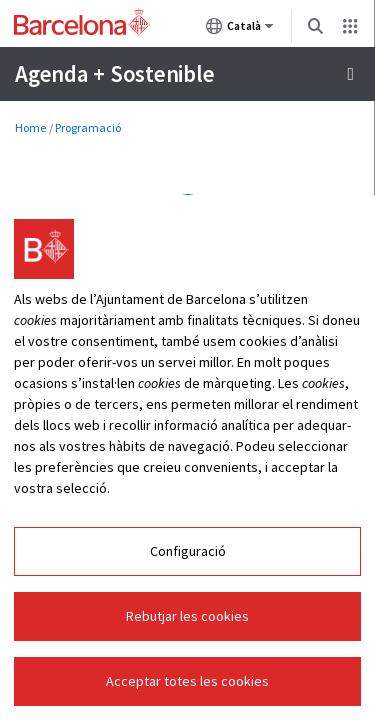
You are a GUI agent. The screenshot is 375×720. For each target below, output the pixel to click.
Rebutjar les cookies (187, 616)
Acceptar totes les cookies (187, 681)
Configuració (188, 551)
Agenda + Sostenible (114, 73)
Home (30, 127)
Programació (88, 127)
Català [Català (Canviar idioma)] (240, 30)
